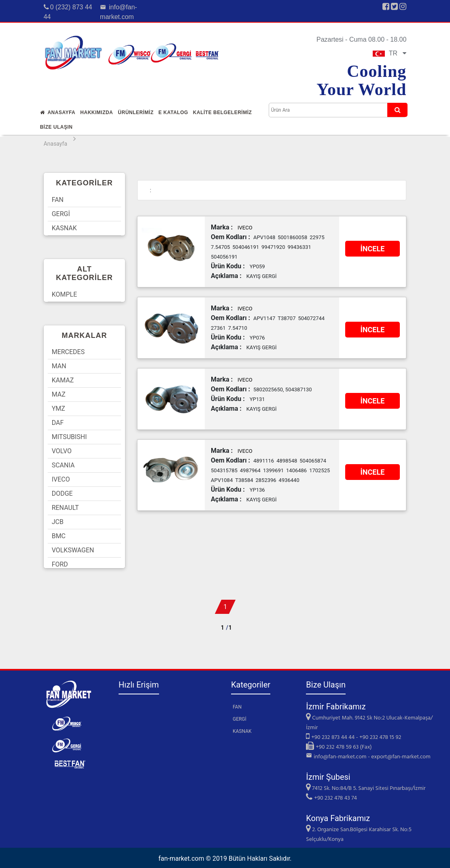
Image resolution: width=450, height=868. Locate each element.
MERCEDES (68, 352)
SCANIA (63, 465)
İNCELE (373, 249)
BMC (59, 536)
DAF (58, 423)
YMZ (58, 409)
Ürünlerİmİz (136, 112)
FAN (58, 200)
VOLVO (62, 451)
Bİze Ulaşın (56, 127)
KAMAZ (63, 380)
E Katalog (173, 112)
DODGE (62, 493)
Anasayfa (58, 112)
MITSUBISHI (69, 437)
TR (390, 53)
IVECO (61, 479)
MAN (59, 366)
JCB (58, 522)
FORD (60, 564)
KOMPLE (65, 294)
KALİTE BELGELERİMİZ (223, 112)
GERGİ (61, 214)
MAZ (59, 394)
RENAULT (65, 508)
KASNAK (64, 228)
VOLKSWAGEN (73, 550)
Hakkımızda (97, 112)
